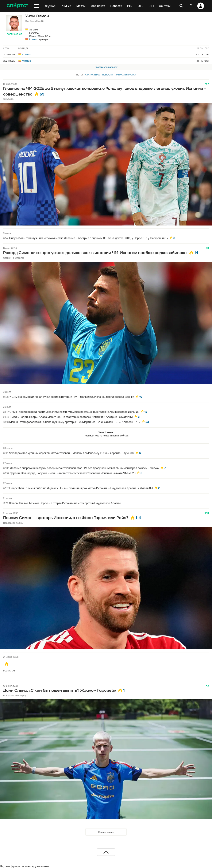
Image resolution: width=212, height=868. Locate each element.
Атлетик (33, 39)
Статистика (92, 75)
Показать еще (106, 832)
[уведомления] (191, 6)
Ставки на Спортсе (14, 258)
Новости (108, 75)
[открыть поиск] (181, 6)
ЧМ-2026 (8, 99)
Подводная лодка (13, 523)
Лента (80, 75)
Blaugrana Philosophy (15, 695)
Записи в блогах (126, 75)
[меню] (37, 6)
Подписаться (14, 34)
